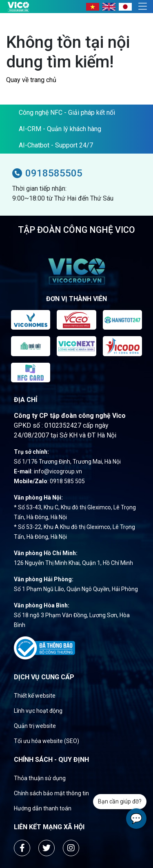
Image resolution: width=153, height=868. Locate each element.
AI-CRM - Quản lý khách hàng (60, 129)
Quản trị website (35, 726)
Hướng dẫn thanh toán (43, 808)
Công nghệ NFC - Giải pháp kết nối (67, 113)
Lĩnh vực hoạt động (38, 711)
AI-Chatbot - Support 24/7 (56, 145)
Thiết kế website (35, 696)
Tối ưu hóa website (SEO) (47, 741)
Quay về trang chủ (31, 80)
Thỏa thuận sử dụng (40, 778)
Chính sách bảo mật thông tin (51, 793)
